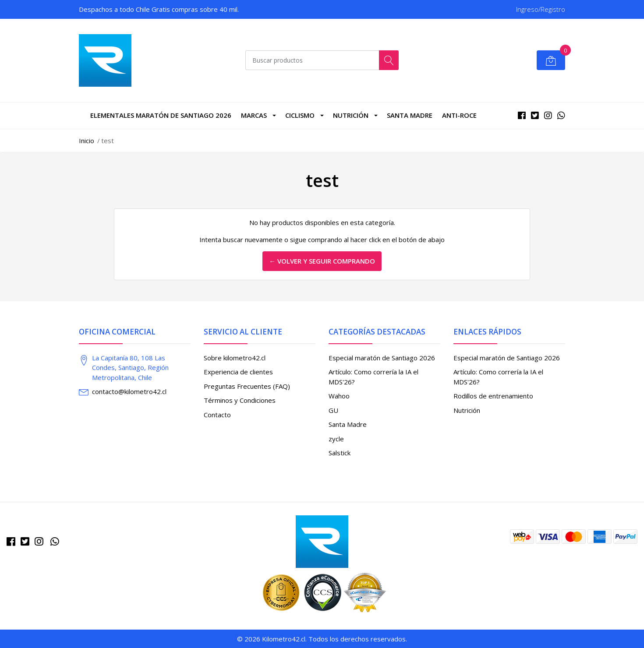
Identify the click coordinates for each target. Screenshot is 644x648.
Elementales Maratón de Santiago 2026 (161, 115)
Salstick (340, 453)
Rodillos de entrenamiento (493, 396)
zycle (336, 439)
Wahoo (339, 396)
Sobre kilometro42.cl (235, 358)
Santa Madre (410, 115)
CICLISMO (300, 115)
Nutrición (351, 115)
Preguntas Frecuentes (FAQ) (247, 386)
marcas (254, 115)
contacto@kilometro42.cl (129, 391)
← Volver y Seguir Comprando (322, 261)
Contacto (217, 415)
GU (333, 410)
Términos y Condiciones (240, 400)
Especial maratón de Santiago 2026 (382, 358)
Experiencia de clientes (238, 372)
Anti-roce (459, 115)
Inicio (87, 141)
